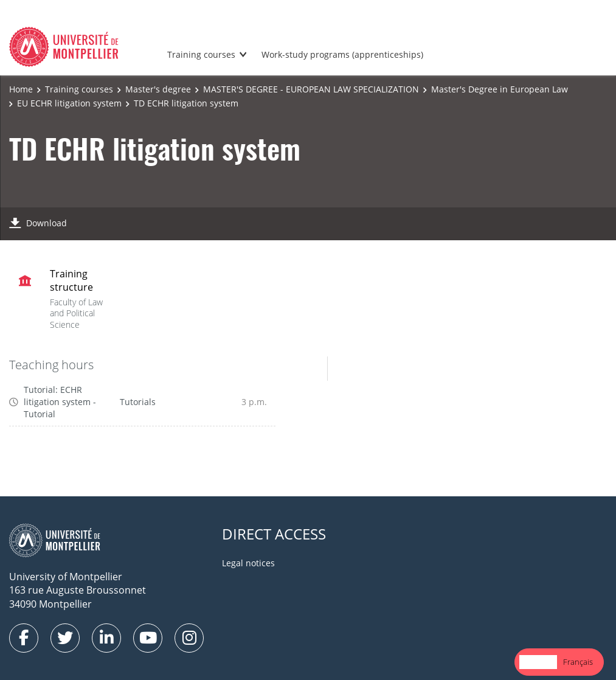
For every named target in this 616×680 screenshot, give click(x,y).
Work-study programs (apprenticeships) (342, 54)
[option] (578, 662)
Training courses (201, 54)
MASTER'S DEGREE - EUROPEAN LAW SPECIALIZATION (311, 89)
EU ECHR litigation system (69, 103)
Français (578, 662)
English (538, 662)
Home (21, 89)
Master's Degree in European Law (500, 89)
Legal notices (248, 563)
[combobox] (538, 662)
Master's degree (158, 89)
